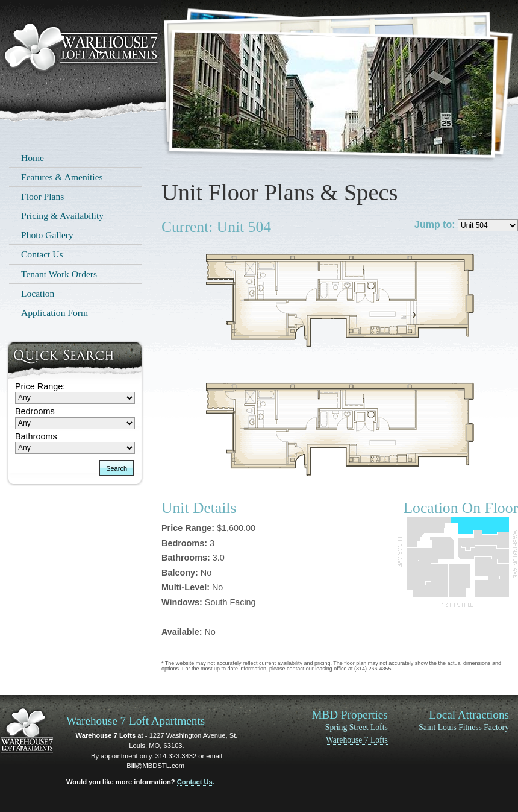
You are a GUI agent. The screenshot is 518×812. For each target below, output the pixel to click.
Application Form (55, 313)
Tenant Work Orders (59, 274)
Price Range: (40, 386)
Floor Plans (42, 196)
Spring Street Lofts (357, 727)
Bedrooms (35, 411)
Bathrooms (36, 436)
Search (117, 468)
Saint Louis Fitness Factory (464, 727)
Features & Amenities (62, 177)
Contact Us (42, 254)
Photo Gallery (47, 235)
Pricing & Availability (62, 216)
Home (33, 158)
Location (38, 293)
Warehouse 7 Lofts (357, 740)
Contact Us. (196, 782)
